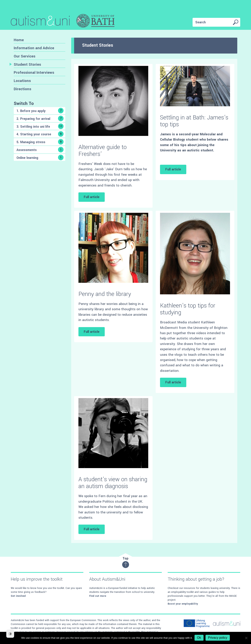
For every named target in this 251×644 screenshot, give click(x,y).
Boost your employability (183, 604)
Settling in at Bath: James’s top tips (194, 121)
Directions (22, 89)
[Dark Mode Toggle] (10, 634)
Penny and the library (105, 294)
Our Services (25, 56)
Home (19, 40)
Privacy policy (218, 638)
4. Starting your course (40, 134)
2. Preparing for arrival (40, 118)
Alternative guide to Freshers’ (103, 151)
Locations (22, 81)
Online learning (40, 157)
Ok (199, 638)
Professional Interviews (34, 72)
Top (126, 562)
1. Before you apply (40, 111)
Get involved (18, 596)
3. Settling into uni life (40, 126)
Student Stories (27, 64)
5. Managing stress (40, 142)
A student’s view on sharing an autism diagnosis (113, 483)
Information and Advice (34, 48)
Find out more (98, 596)
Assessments (40, 150)
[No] (246, 638)
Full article (92, 197)
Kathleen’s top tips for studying (188, 309)
